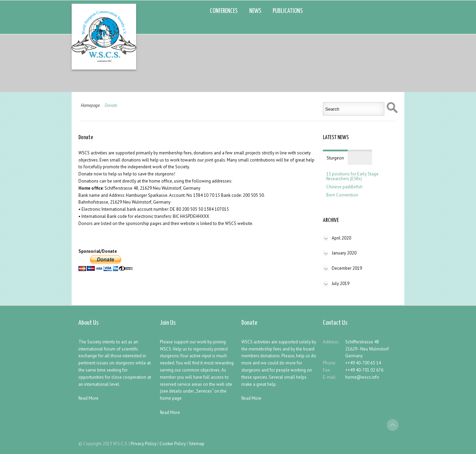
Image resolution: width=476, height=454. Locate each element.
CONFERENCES (224, 11)
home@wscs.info (362, 377)
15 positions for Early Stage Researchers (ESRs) (352, 176)
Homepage (90, 105)
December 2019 (347, 268)
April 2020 (341, 238)
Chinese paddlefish (344, 187)
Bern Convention (342, 195)
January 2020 (344, 253)
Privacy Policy (144, 444)
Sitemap (197, 444)
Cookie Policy (173, 444)
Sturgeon (335, 158)
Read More (88, 398)
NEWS (255, 11)
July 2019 (341, 283)
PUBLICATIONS (288, 11)
